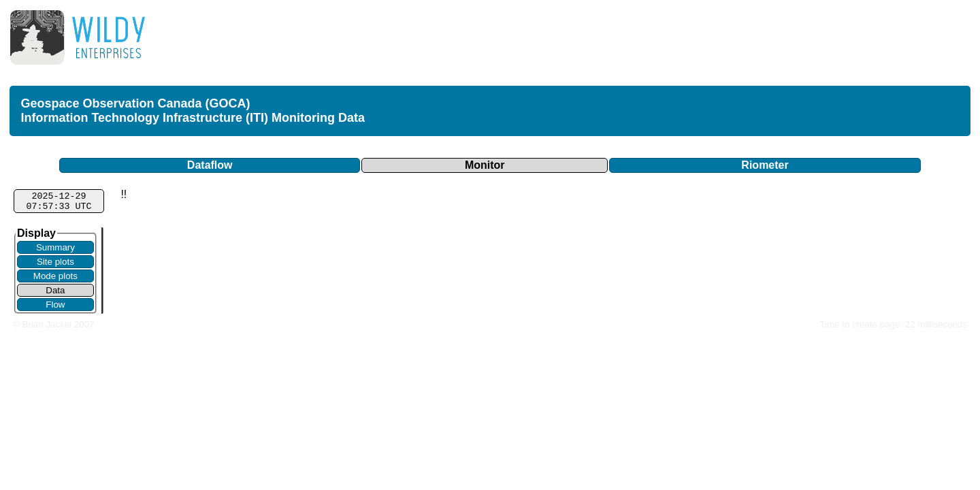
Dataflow (210, 165)
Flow (55, 305)
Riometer (765, 165)
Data (55, 290)
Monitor (485, 165)
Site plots (55, 262)
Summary (55, 247)
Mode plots (55, 276)
